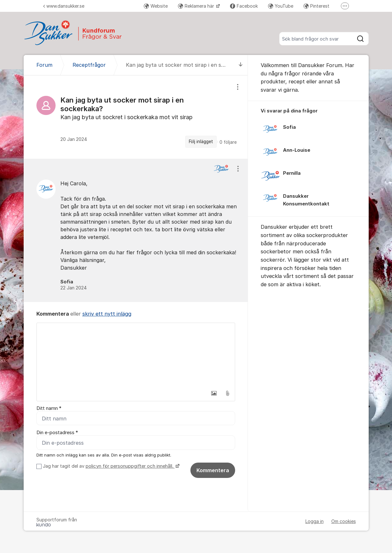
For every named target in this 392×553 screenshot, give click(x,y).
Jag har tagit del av (110, 466)
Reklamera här (197, 6)
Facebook (244, 6)
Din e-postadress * (57, 433)
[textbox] (136, 355)
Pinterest (316, 6)
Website (156, 6)
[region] (136, 117)
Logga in (315, 521)
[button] (214, 393)
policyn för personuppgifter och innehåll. (130, 466)
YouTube (281, 6)
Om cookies (344, 521)
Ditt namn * (49, 408)
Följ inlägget (201, 142)
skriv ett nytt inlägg (107, 314)
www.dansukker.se (64, 6)
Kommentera (213, 470)
